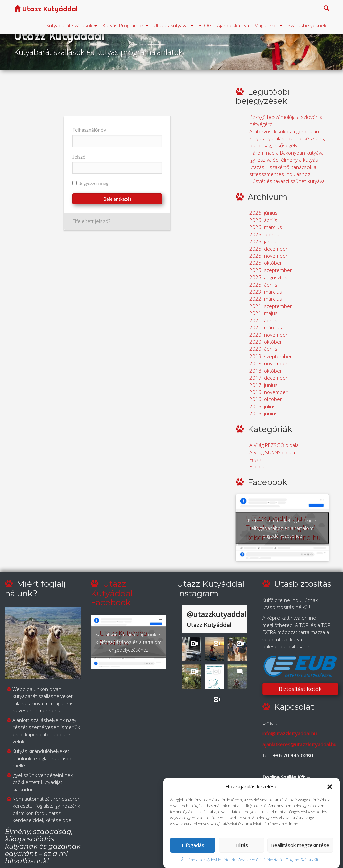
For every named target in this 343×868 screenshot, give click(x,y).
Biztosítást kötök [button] (300, 689)
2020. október (266, 342)
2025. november (268, 256)
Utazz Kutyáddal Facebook (112, 593)
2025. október (266, 263)
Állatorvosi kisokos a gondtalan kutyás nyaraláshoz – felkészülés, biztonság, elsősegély (287, 138)
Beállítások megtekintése (300, 845)
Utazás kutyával (174, 25)
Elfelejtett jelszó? (91, 221)
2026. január (264, 241)
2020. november (268, 335)
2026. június (263, 213)
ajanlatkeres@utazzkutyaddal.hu (299, 744)
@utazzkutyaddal (217, 614)
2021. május (263, 313)
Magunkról (268, 25)
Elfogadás (193, 845)
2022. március (266, 299)
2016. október (266, 399)
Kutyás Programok (125, 25)
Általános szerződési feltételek (208, 860)
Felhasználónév (89, 130)
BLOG (205, 25)
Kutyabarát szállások (72, 25)
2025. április (263, 285)
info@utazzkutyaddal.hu (289, 733)
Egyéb (256, 459)
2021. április (263, 320)
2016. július (262, 406)
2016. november (268, 392)
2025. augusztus (268, 277)
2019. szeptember (271, 356)
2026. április (263, 220)
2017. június (263, 385)
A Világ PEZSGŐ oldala (274, 445)
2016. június (263, 413)
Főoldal (257, 466)
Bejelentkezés (117, 199)
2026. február (265, 234)
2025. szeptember (271, 270)
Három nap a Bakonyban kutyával (287, 153)
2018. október (266, 371)
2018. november (268, 363)
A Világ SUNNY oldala (272, 452)
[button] (330, 787)
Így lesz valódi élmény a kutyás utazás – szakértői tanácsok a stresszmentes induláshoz (284, 167)
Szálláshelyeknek (307, 25)
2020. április (263, 349)
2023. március (266, 292)
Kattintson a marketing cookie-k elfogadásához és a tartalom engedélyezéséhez (282, 528)
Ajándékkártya (233, 25)
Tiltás (242, 845)
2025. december (268, 249)
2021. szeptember (271, 306)
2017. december (268, 378)
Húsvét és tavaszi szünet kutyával (287, 181)
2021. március (266, 327)
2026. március (266, 227)
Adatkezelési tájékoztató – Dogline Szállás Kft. (279, 860)
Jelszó (79, 157)
